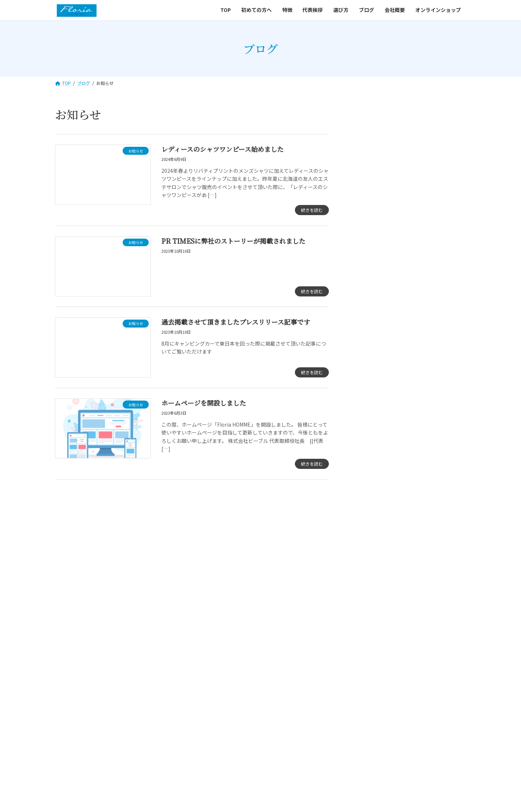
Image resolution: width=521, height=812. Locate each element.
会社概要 (322, 656)
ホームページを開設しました (204, 403)
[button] (177, 557)
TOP (130, 656)
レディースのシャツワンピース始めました (223, 149)
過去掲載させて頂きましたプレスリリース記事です (236, 322)
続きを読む (312, 210)
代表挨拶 (229, 656)
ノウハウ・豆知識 (380, 191)
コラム (367, 176)
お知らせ (370, 162)
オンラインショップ (371, 656)
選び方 (261, 656)
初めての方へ (165, 656)
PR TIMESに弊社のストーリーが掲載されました (233, 241)
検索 (445, 117)
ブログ (290, 656)
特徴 (200, 656)
